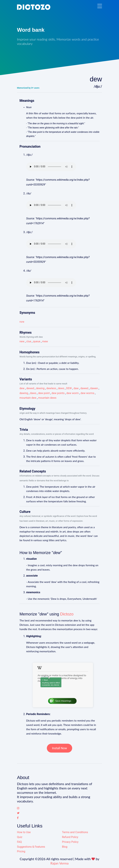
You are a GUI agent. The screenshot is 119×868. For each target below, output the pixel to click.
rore (22, 322)
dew (22, 388)
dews (61, 388)
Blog (65, 847)
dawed (84, 388)
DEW (69, 388)
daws (33, 393)
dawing (24, 393)
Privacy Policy (70, 842)
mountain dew (28, 398)
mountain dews (47, 398)
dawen (94, 388)
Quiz (20, 837)
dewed (30, 388)
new (22, 341)
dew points (58, 393)
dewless (51, 388)
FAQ (19, 842)
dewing (40, 388)
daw (76, 388)
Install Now (59, 748)
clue (29, 341)
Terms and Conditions (75, 832)
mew (45, 341)
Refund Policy (70, 837)
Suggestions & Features (31, 847)
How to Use (24, 832)
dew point (44, 393)
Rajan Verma (60, 863)
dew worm (72, 393)
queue (37, 341)
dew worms (87, 393)
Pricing (21, 851)
